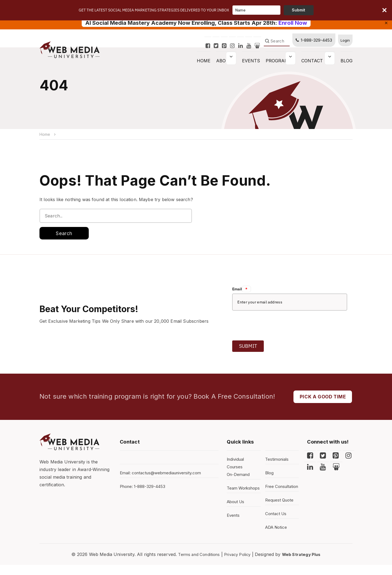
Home (45, 134)
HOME (204, 65)
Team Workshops (239, 494)
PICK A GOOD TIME (321, 399)
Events (251, 65)
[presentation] (274, 325)
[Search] (274, 45)
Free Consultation (278, 493)
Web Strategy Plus (305, 564)
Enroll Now (293, 23)
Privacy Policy (238, 564)
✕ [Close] (386, 23)
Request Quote (280, 510)
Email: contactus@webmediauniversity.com (164, 475)
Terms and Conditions (196, 564)
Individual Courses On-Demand (239, 469)
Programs (279, 65)
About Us (237, 512)
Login (344, 44)
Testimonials (278, 462)
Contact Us (316, 65)
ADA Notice (277, 537)
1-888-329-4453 (311, 44)
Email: (242, 291)
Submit (248, 348)
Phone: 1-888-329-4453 (145, 489)
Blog (347, 65)
